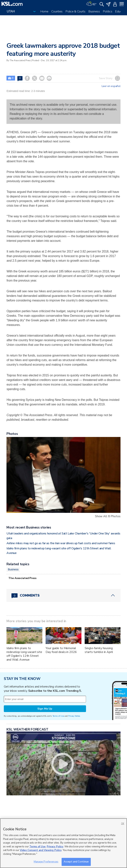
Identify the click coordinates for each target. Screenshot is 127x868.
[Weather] (91, 4)
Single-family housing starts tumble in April (99, 650)
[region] (63, 843)
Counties (57, 11)
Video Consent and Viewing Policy (41, 850)
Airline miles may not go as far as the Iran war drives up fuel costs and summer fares (61, 543)
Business (94, 11)
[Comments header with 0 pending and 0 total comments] (63, 595)
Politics (108, 11)
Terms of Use (58, 716)
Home (44, 11)
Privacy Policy (55, 847)
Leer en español (111, 86)
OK (123, 824)
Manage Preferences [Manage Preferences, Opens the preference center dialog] (46, 862)
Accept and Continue (76, 862)
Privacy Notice (74, 716)
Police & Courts (76, 11)
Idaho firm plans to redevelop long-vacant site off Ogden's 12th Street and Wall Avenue (24, 654)
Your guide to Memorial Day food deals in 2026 (61, 650)
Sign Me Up (45, 709)
